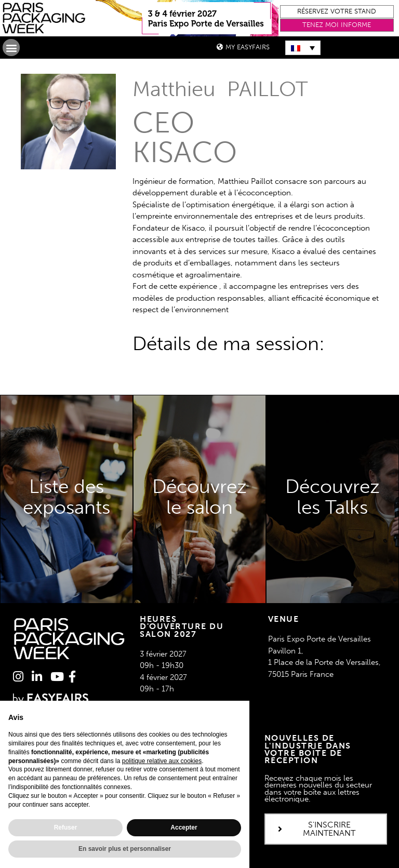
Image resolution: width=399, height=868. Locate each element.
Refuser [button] (66, 827)
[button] (337, 12)
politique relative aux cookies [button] (162, 761)
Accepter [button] (184, 827)
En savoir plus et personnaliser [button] (125, 849)
